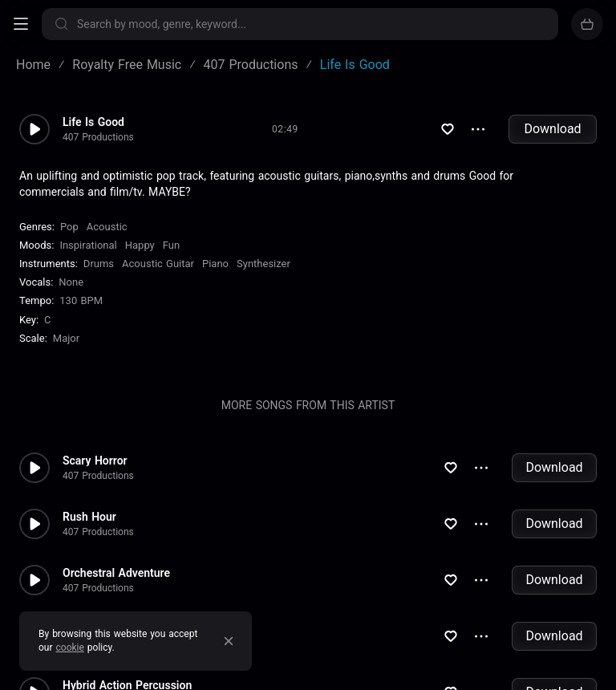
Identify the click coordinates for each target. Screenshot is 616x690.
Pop (69, 227)
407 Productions (98, 137)
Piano (215, 264)
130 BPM (81, 300)
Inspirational (88, 245)
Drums (99, 264)
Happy (140, 245)
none (71, 282)
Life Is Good (93, 122)
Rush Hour (89, 517)
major (66, 338)
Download (552, 129)
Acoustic (107, 227)
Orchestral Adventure (116, 573)
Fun (171, 245)
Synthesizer (263, 264)
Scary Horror (95, 461)
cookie (70, 647)
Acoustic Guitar (158, 264)
